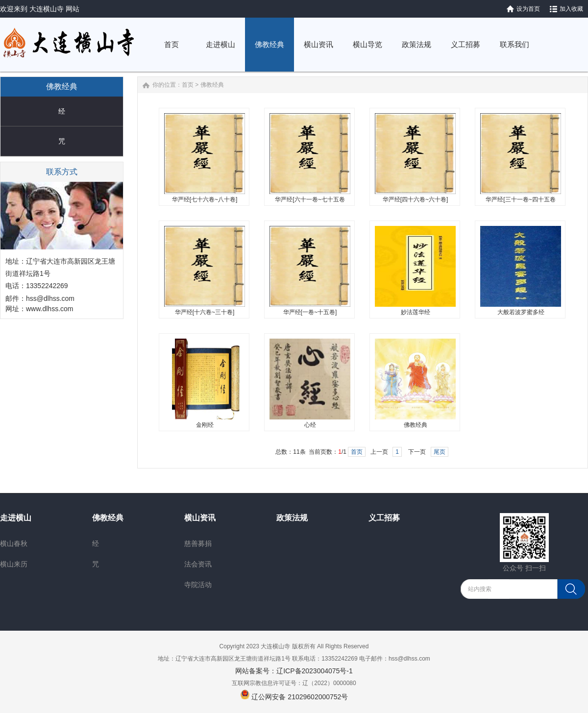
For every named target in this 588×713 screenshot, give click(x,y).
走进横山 (16, 518)
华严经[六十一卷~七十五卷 (310, 199)
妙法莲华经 (416, 312)
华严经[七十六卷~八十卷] (205, 199)
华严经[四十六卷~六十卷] (416, 199)
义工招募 (384, 518)
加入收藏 (571, 9)
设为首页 (528, 9)
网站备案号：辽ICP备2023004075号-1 (294, 671)
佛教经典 (212, 85)
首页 (188, 85)
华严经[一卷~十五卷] (310, 312)
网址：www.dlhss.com (39, 309)
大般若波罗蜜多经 (521, 312)
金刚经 (205, 425)
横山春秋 (14, 543)
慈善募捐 (198, 543)
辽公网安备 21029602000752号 (300, 697)
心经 (310, 425)
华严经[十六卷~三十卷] (205, 312)
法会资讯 (198, 564)
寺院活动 (198, 585)
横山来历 (14, 564)
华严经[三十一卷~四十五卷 (520, 199)
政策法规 (292, 518)
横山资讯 (200, 518)
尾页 (440, 452)
